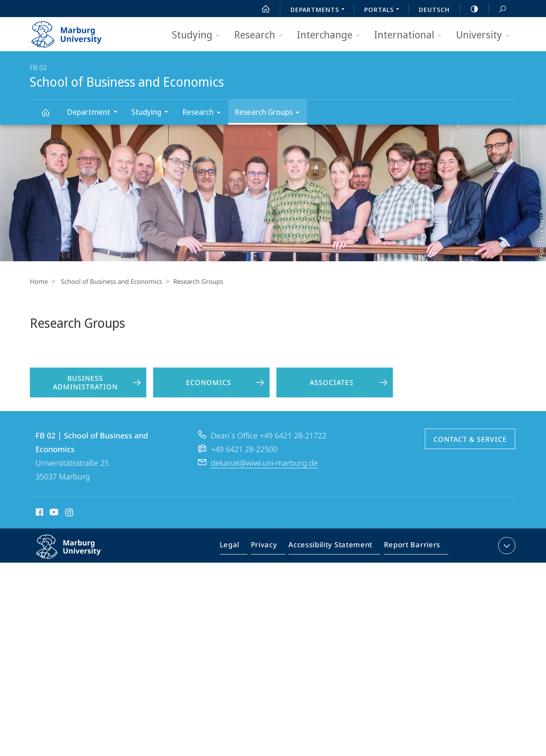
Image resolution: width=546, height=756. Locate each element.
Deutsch (434, 9)
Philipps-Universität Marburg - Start (76, 32)
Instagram (70, 531)
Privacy (271, 565)
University (485, 35)
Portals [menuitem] (384, 10)
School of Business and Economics (50, 116)
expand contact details (506, 563)
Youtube (53, 531)
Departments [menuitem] (320, 10)
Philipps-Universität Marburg (78, 572)
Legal (239, 565)
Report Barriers (410, 565)
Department (95, 113)
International (411, 35)
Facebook (39, 531)
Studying (199, 35)
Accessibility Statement (333, 565)
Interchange (331, 35)
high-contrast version (470, 9)
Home (39, 281)
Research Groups (270, 113)
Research (261, 35)
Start (261, 9)
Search (498, 9)
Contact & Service (470, 457)
